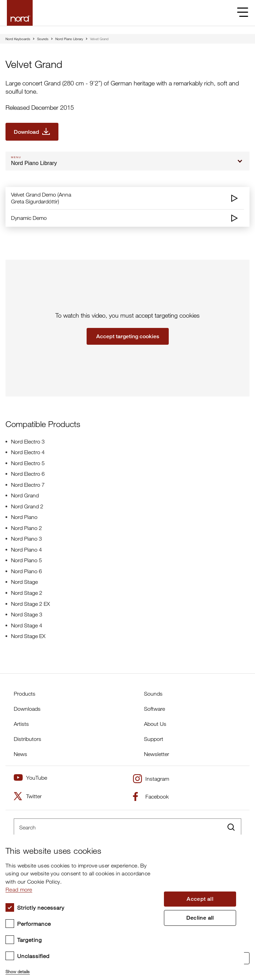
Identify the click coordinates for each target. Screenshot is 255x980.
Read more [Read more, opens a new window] (19, 889)
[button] (81, 969)
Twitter (28, 796)
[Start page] (20, 13)
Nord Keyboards (18, 39)
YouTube (30, 777)
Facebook (151, 796)
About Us (155, 724)
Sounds (43, 39)
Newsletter (157, 754)
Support (154, 739)
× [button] (236, 842)
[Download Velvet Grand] (32, 132)
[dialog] (122, 907)
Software (154, 709)
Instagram (151, 779)
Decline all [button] (200, 918)
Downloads (27, 709)
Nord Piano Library (69, 39)
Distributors (27, 739)
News (20, 754)
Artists (21, 724)
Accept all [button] (200, 899)
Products (25, 694)
